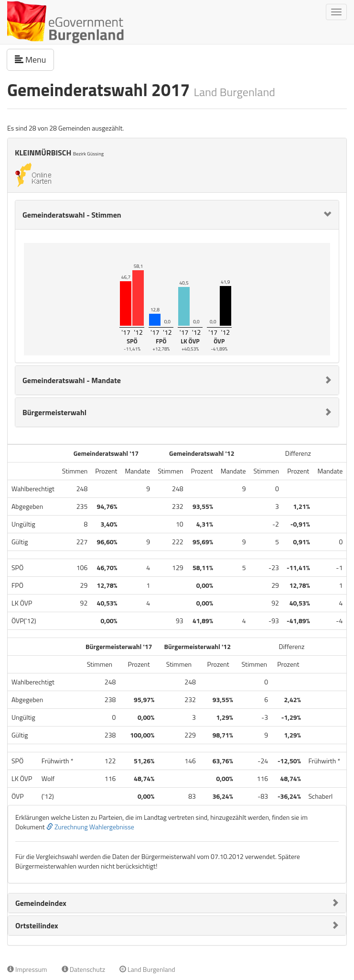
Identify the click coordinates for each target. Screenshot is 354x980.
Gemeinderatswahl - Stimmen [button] (72, 215)
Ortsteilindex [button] (37, 925)
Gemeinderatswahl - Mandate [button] (72, 380)
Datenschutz (83, 969)
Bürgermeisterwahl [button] (54, 412)
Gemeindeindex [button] (41, 903)
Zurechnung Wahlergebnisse (90, 827)
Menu (34, 59)
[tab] (177, 215)
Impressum (27, 969)
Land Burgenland (147, 969)
